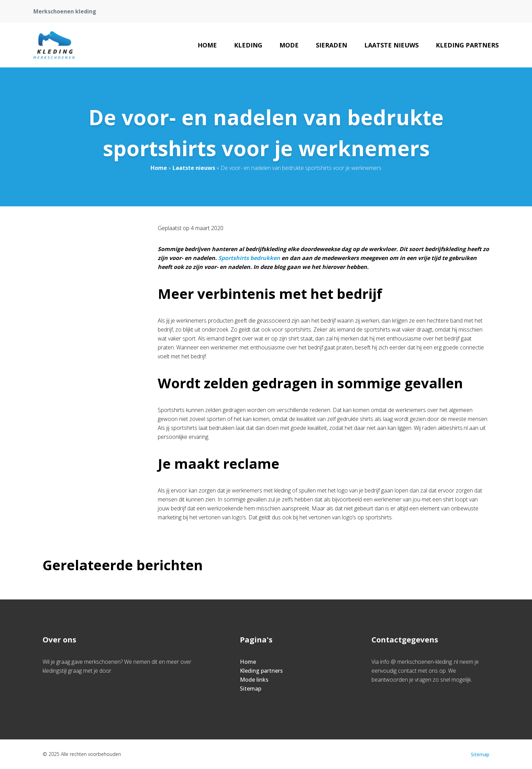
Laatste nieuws (391, 45)
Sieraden (331, 45)
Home (207, 45)
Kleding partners (467, 45)
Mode (289, 45)
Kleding (248, 45)
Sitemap (251, 689)
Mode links (254, 680)
